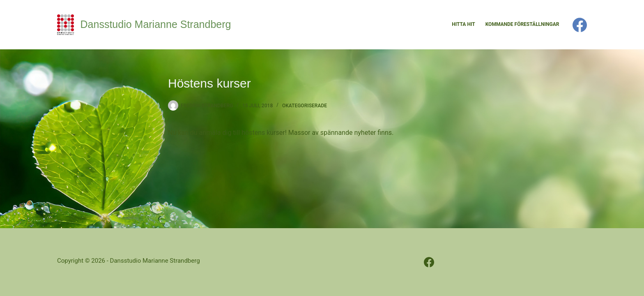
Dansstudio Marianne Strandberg (156, 24)
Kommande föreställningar (522, 24)
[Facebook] (580, 25)
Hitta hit (463, 24)
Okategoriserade (305, 106)
